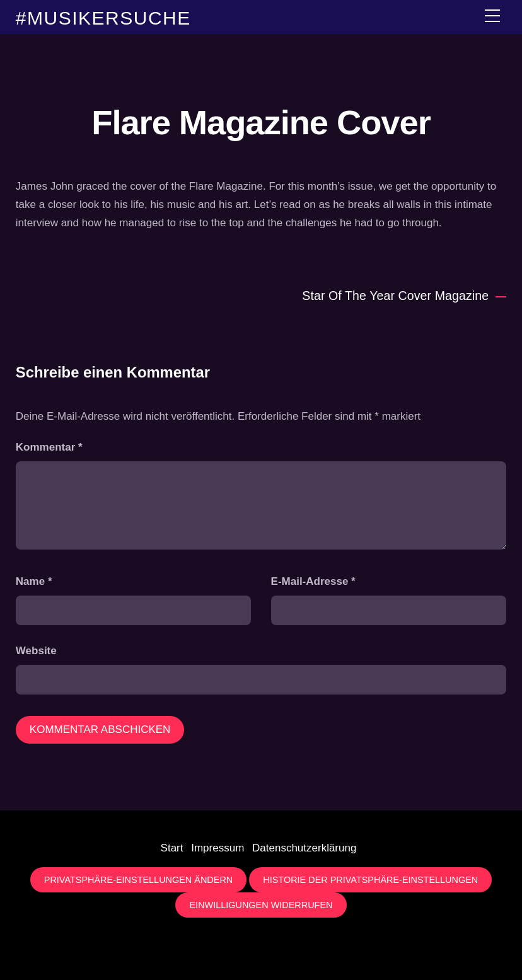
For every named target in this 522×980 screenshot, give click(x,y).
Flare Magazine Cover (261, 123)
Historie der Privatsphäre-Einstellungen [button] (370, 880)
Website (36, 651)
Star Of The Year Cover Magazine (404, 296)
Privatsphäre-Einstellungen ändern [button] (139, 880)
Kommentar (49, 447)
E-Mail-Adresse (313, 581)
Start (172, 848)
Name (34, 581)
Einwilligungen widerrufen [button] (261, 905)
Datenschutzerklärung (304, 848)
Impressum (217, 848)
